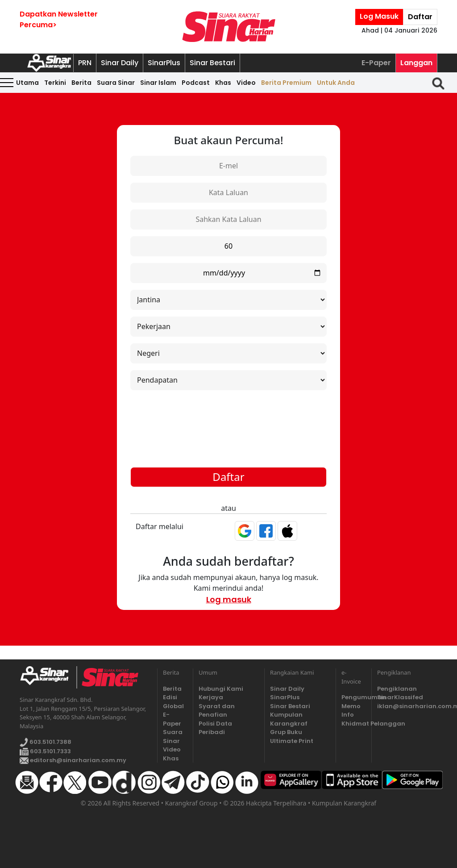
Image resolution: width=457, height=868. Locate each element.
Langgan (416, 63)
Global (173, 706)
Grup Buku (286, 732)
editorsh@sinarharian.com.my (73, 760)
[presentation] (228, 419)
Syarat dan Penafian (217, 711)
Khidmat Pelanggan (354, 724)
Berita (81, 83)
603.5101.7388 (46, 742)
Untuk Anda (336, 83)
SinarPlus (164, 63)
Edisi (170, 697)
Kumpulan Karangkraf (289, 719)
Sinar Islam (158, 83)
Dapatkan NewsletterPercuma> (59, 19)
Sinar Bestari (212, 63)
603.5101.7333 (45, 751)
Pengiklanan (397, 689)
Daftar (420, 17)
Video (246, 83)
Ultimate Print (292, 741)
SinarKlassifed (400, 697)
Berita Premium (286, 83)
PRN (85, 63)
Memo (351, 706)
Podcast (196, 83)
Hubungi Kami (221, 689)
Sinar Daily (120, 63)
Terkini (55, 83)
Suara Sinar (116, 83)
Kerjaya (211, 697)
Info (348, 715)
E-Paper (376, 63)
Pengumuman (354, 697)
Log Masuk (379, 16)
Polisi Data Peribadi (215, 728)
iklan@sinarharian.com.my (407, 706)
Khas (223, 83)
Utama (27, 83)
